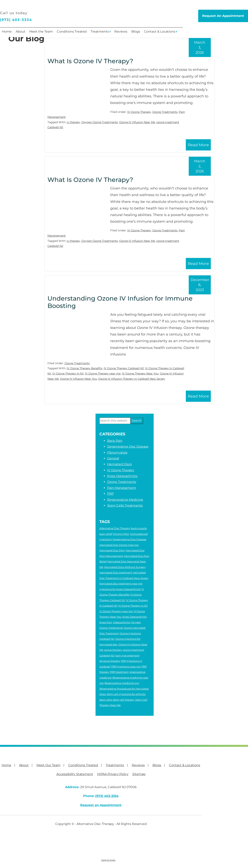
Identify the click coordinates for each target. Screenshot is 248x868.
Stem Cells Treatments (125, 505)
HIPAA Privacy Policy (113, 774)
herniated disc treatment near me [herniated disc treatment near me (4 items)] (121, 584)
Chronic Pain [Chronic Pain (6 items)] (121, 534)
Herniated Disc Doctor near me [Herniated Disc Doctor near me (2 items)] (119, 545)
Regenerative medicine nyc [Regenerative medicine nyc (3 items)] (122, 683)
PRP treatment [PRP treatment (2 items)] (119, 672)
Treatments (108, 33)
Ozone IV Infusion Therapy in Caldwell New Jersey (132, 379)
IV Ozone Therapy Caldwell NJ (124, 368)
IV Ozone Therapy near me (103, 373)
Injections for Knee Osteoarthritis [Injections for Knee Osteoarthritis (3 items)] (120, 589)
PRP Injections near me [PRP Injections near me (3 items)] (126, 667)
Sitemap (139, 774)
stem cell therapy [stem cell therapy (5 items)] (124, 700)
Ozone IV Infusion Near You (78, 379)
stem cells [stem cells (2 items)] (106, 700)
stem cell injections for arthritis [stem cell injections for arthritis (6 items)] (126, 694)
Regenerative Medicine (125, 500)
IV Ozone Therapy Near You (140, 373)
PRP (110, 494)
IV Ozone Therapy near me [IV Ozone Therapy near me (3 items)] (116, 611)
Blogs (148, 33)
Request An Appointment (223, 16)
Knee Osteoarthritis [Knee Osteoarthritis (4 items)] (134, 617)
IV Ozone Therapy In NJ (68, 373)
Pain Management (122, 488)
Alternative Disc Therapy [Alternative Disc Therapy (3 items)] (115, 528)
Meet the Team (46, 33)
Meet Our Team (48, 765)
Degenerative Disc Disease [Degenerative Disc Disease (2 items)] (129, 539)
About (23, 33)
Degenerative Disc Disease (128, 447)
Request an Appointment (101, 805)
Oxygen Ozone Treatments (100, 122)
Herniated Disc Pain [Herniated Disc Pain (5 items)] (112, 550)
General (113, 458)
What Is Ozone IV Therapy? (90, 61)
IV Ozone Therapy (139, 112)
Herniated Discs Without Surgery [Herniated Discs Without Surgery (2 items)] (125, 567)
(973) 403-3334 (16, 20)
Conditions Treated (78, 33)
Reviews (131, 33)
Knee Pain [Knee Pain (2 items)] (106, 622)
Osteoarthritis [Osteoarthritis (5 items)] (122, 622)
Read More (198, 145)
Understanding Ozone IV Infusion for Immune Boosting (120, 302)
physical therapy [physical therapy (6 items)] (110, 661)
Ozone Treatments (165, 112)
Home (8, 33)
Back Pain (115, 441)
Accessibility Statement (75, 774)
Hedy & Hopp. (108, 860)
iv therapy (73, 122)
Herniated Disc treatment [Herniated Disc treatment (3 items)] (116, 572)
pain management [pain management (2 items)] (127, 655)
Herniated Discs (119, 464)
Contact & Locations (174, 33)
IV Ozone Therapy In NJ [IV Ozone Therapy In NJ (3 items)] (133, 606)
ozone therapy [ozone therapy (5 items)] (113, 650)
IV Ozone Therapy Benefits (84, 368)
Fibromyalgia (117, 453)
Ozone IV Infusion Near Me (137, 122)
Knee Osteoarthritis (122, 476)
